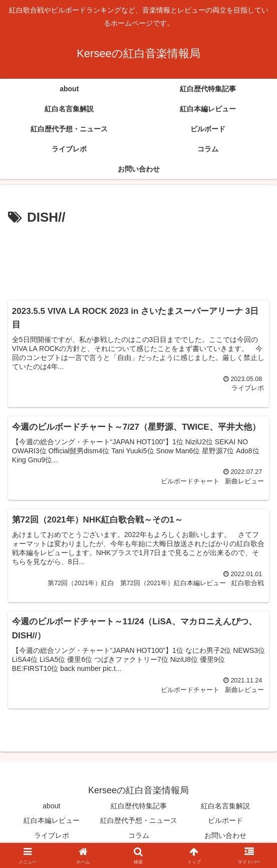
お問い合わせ (225, 835)
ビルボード (225, 821)
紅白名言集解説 (225, 806)
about (51, 806)
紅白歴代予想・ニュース (139, 821)
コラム (139, 835)
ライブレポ (52, 835)
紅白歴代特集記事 (139, 806)
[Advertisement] (138, 259)
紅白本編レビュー (52, 821)
